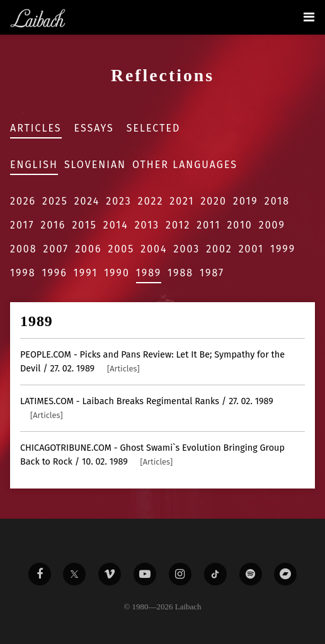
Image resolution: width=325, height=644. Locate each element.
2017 (22, 225)
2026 (23, 201)
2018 (277, 201)
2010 (239, 225)
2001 (251, 249)
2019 (246, 201)
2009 (272, 225)
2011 (208, 225)
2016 (53, 225)
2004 (154, 249)
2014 (116, 225)
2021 (182, 201)
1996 (55, 273)
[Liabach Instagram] (180, 574)
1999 (283, 249)
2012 (178, 225)
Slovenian (95, 165)
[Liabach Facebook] (40, 574)
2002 (219, 249)
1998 (23, 273)
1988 (180, 273)
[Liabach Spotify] (251, 574)
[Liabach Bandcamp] (285, 574)
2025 (55, 201)
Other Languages (185, 165)
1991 (86, 273)
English (34, 165)
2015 (84, 225)
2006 (88, 249)
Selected (154, 128)
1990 (117, 273)
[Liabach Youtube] (145, 574)
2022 (151, 201)
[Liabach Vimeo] (110, 574)
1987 (212, 273)
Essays (94, 128)
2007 (56, 249)
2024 (87, 201)
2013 (147, 225)
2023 (118, 201)
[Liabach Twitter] (74, 574)
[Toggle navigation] (309, 17)
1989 (149, 273)
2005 (121, 249)
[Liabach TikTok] (215, 574)
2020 (214, 201)
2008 (24, 249)
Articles (36, 128)
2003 (187, 249)
